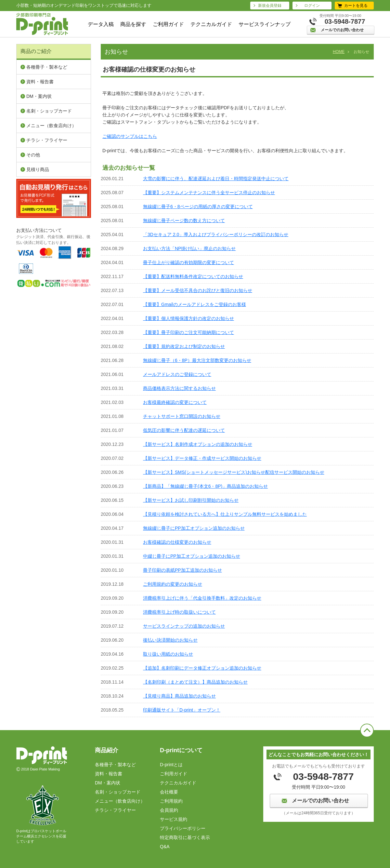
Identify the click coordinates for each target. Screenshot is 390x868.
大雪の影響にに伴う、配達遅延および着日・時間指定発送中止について (216, 179)
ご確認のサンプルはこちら (130, 136)
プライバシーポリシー (183, 828)
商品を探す (133, 24)
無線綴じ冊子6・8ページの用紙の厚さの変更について (198, 207)
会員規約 (169, 810)
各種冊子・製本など (47, 67)
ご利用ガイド (168, 24)
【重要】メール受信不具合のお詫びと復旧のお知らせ (198, 290)
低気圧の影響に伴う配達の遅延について (184, 430)
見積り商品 (38, 169)
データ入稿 (101, 24)
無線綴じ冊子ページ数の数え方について (184, 220)
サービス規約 (174, 819)
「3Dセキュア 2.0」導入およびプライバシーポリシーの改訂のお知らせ (216, 234)
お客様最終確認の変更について (175, 402)
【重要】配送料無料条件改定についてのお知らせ (193, 276)
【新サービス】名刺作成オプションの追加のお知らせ (198, 444)
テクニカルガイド (211, 24)
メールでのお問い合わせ (342, 30)
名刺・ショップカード (49, 111)
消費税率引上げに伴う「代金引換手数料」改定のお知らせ (202, 598)
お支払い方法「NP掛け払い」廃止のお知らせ (189, 248)
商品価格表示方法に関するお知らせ (179, 388)
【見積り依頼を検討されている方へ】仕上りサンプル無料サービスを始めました (225, 514)
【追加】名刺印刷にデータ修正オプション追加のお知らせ (202, 668)
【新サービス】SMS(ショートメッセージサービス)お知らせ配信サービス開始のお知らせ (234, 472)
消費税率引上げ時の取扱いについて (179, 612)
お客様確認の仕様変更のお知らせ (177, 542)
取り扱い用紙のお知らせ (168, 654)
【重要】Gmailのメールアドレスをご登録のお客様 (195, 304)
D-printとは (171, 765)
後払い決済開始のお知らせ (170, 640)
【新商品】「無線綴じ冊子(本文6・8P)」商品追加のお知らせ (205, 486)
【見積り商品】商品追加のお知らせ (179, 696)
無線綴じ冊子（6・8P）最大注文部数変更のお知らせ (197, 360)
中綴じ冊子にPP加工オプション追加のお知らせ (192, 556)
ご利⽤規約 (171, 801)
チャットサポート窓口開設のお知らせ (182, 416)
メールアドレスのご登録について (177, 374)
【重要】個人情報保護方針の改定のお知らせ (188, 318)
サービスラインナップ (265, 24)
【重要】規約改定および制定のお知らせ (184, 346)
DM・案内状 (39, 96)
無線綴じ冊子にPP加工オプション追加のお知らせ (194, 528)
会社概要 (169, 792)
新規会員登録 (270, 6)
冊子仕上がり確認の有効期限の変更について (188, 262)
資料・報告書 (40, 82)
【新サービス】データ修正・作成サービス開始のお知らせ (202, 458)
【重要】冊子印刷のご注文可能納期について (188, 332)
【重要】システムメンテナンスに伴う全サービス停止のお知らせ (209, 193)
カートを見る (356, 6)
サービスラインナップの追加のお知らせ (184, 626)
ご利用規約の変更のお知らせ (173, 584)
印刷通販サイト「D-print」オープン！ (182, 710)
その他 (33, 155)
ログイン (312, 6)
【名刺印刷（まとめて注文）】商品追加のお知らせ (195, 682)
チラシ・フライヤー (47, 140)
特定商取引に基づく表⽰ (185, 837)
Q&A (165, 847)
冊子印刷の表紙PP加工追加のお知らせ (182, 570)
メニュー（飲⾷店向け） (51, 126)
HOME (339, 52)
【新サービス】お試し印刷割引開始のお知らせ (191, 500)
